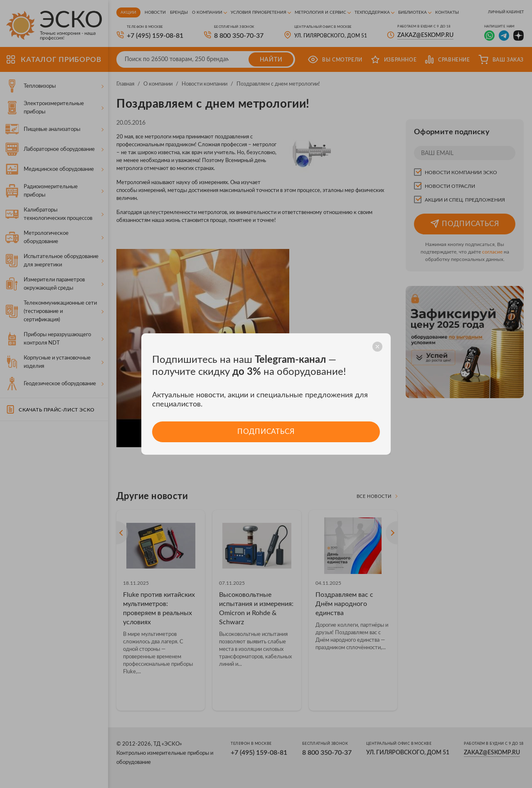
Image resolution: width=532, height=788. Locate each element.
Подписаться (266, 432)
